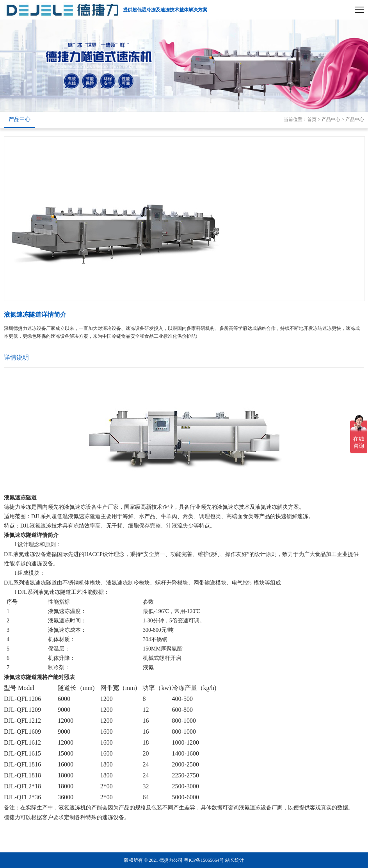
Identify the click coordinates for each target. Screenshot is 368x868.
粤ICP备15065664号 (204, 860)
